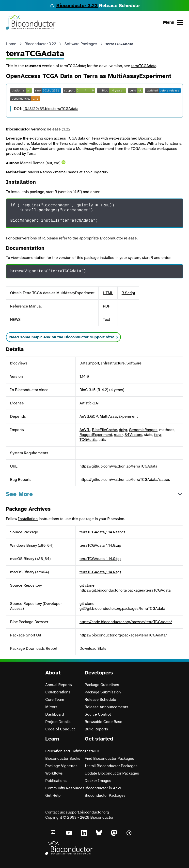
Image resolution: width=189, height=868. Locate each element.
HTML (108, 293)
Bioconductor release (118, 238)
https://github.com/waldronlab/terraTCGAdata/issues (125, 480)
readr (118, 435)
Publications (56, 781)
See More (19, 494)
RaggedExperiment (96, 435)
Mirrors (51, 707)
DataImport (89, 363)
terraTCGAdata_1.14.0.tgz (100, 559)
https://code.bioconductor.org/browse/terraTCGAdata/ (126, 622)
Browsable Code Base (103, 722)
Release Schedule (100, 700)
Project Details (58, 722)
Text (106, 320)
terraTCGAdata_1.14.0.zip (100, 545)
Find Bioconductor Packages (109, 759)
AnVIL (85, 430)
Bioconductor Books (63, 759)
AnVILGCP (89, 416)
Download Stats (93, 649)
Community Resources (65, 788)
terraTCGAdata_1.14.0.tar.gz (102, 532)
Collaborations (58, 692)
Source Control (98, 714)
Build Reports (96, 729)
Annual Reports (59, 685)
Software (134, 363)
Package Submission (103, 692)
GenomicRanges (143, 430)
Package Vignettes (61, 766)
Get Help (53, 796)
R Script (128, 293)
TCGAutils (88, 440)
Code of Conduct (60, 729)
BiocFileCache (105, 430)
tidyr (158, 435)
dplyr (123, 430)
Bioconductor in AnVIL (104, 788)
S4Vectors (133, 435)
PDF (107, 306)
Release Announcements (106, 707)
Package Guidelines (102, 685)
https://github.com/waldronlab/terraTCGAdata (118, 466)
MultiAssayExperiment (119, 416)
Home (11, 44)
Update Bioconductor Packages (112, 773)
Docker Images (98, 781)
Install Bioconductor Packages (111, 766)
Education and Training (65, 751)
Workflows (54, 773)
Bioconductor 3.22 (40, 44)
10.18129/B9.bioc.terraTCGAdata (51, 109)
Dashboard (55, 714)
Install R (92, 751)
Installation (28, 519)
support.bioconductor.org (87, 812)
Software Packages (81, 44)
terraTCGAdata (144, 66)
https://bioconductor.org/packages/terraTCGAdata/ (123, 635)
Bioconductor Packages (105, 796)
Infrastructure (113, 363)
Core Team (55, 700)
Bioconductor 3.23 (77, 6)
